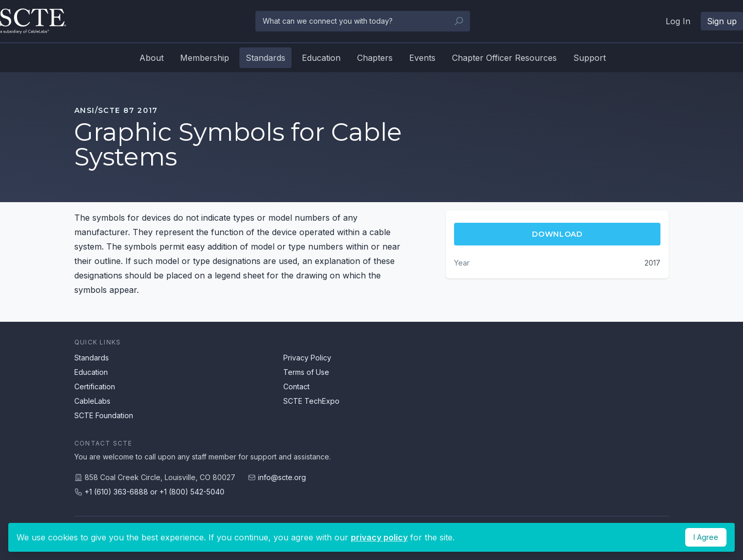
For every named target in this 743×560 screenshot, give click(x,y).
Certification (95, 386)
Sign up (722, 21)
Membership (205, 58)
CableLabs (92, 401)
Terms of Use (306, 372)
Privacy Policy (307, 358)
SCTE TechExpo (311, 401)
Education (321, 58)
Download (557, 234)
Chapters (375, 58)
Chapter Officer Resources (504, 58)
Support (589, 58)
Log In (678, 21)
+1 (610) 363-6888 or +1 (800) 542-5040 (155, 492)
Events (422, 58)
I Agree (706, 537)
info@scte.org (282, 477)
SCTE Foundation (104, 415)
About (151, 58)
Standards (265, 58)
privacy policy (379, 537)
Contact (296, 386)
